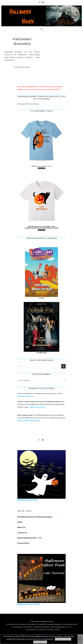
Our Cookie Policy (63, 639)
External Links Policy (70, 624)
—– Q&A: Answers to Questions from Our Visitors (42, 630)
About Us (21, 527)
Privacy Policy (23, 543)
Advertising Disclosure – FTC (30, 538)
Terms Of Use (28, 627)
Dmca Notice (32, 624)
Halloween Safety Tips (42, 476)
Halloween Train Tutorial (42, 580)
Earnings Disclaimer (55, 624)
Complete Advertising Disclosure (29, 421)
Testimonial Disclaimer (42, 627)
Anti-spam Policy (12, 624)
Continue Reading (22, 67)
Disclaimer (23, 624)
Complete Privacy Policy (37, 407)
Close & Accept (40, 642)
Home (20, 522)
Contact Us (22, 533)
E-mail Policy (42, 624)
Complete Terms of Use (25, 396)
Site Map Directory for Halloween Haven (35, 517)
